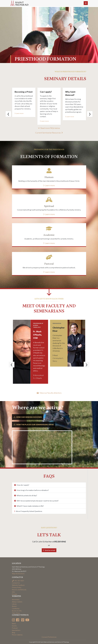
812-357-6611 (18, 581)
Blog (14, 632)
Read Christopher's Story (58, 358)
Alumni (14, 606)
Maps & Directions (18, 574)
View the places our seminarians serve (34, 424)
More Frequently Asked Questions (28, 511)
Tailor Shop (16, 613)
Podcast (15, 628)
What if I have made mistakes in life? (29, 506)
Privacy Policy (17, 587)
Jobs (13, 592)
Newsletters (16, 630)
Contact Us (16, 583)
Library (14, 604)
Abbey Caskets (17, 602)
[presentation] (8, 114)
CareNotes (16, 608)
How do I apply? (22, 485)
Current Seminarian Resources (49, 133)
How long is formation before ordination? (31, 490)
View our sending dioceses (28, 417)
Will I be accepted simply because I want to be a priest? (36, 501)
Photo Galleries (17, 635)
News (14, 623)
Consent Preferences (49, 637)
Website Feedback (18, 585)
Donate (15, 594)
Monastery (16, 599)
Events (14, 626)
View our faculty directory (49, 393)
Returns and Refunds (19, 590)
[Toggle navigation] (86, 3)
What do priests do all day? (26, 495)
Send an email (49, 550)
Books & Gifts (17, 611)
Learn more (19, 113)
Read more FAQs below (49, 128)
